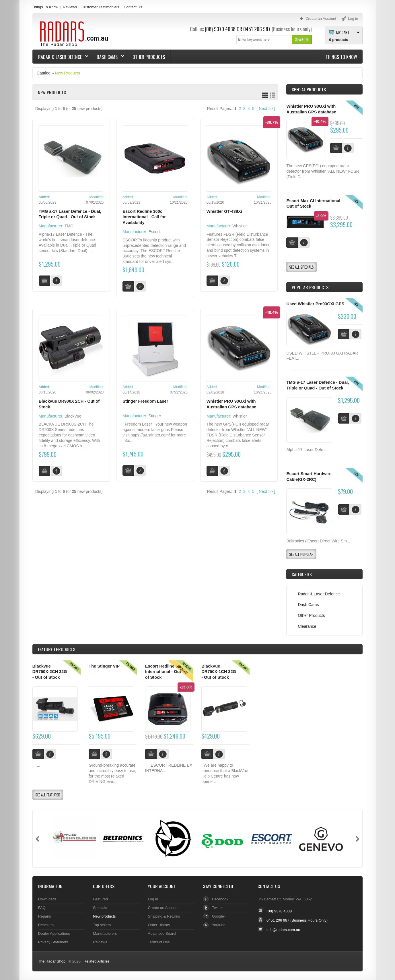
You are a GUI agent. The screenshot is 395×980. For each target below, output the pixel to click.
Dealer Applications (54, 933)
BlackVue (73, 416)
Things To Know (45, 7)
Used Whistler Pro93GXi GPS (315, 304)
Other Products (149, 57)
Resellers (46, 925)
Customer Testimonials (100, 7)
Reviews (70, 7)
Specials (100, 908)
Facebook (220, 899)
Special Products (309, 89)
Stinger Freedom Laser (145, 401)
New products (104, 916)
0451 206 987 (257, 29)
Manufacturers (105, 933)
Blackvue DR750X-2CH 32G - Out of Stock (50, 672)
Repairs (45, 916)
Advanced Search (163, 933)
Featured (100, 899)
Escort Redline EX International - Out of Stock (163, 672)
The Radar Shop (52, 961)
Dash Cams (108, 57)
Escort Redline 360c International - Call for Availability (144, 217)
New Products (68, 73)
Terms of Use (159, 942)
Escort (154, 232)
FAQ (42, 908)
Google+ (219, 916)
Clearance (307, 626)
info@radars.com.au (283, 930)
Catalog (44, 73)
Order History (159, 925)
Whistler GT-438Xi (224, 211)
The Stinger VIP (104, 666)
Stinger (155, 416)
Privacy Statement (53, 942)
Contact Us (133, 7)
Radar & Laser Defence (61, 57)
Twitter (217, 908)
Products (57, 649)
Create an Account (163, 908)
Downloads (47, 899)
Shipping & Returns (164, 916)
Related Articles (97, 961)
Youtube (219, 925)
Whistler (240, 226)
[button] (302, 39)
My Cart (343, 32)
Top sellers (102, 925)
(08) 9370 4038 (220, 29)
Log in (153, 899)
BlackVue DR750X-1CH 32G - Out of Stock (219, 672)
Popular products (310, 287)
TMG (69, 226)
